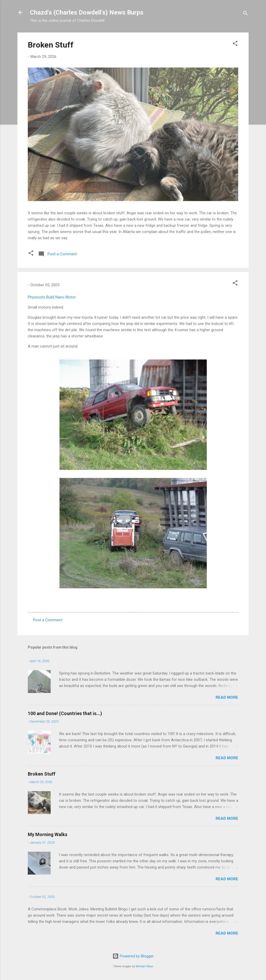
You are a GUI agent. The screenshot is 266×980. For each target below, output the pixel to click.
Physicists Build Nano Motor (52, 297)
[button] (235, 44)
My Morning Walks (48, 834)
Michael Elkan (144, 966)
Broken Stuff (51, 45)
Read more (227, 697)
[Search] (245, 14)
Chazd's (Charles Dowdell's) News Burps (87, 12)
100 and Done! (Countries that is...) (65, 713)
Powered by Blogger (133, 956)
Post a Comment (48, 620)
